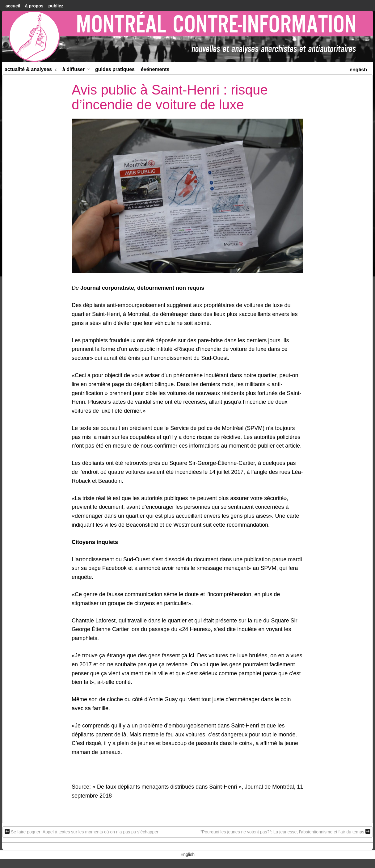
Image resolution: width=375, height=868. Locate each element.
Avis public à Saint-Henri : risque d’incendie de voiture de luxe (170, 97)
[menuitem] (358, 69)
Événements (155, 69)
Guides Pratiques (115, 69)
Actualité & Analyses (31, 71)
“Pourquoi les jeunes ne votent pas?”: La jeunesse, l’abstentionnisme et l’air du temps (285, 832)
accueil (13, 6)
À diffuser (76, 71)
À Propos (34, 6)
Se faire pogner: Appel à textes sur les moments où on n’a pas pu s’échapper (82, 832)
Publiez (56, 6)
